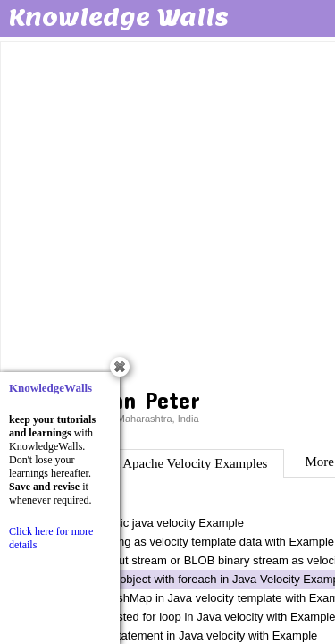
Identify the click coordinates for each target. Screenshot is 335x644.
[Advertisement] (167, 212)
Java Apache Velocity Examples (182, 463)
